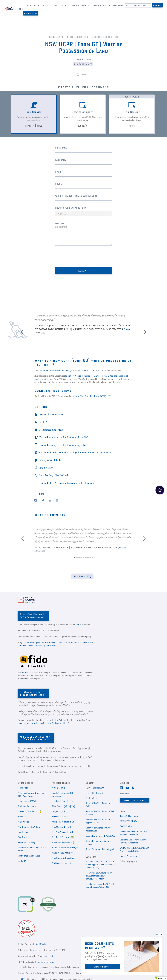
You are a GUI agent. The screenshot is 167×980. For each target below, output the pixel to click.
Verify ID (22, 861)
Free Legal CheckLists (138, 5)
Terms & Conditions (129, 816)
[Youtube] (127, 787)
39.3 (100, 371)
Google (127, 329)
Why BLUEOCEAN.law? (29, 827)
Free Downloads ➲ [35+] (62, 817)
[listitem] (84, 322)
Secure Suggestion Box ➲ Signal (100, 849)
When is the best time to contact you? (76, 196)
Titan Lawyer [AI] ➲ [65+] (63, 806)
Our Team (22, 837)
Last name (61, 160)
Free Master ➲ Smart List (63, 858)
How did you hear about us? (71, 208)
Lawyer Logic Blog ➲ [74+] (63, 811)
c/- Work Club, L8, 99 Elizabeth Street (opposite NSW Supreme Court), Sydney (100, 865)
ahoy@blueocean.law (95, 788)
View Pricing (101, 966)
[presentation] (76, 256)
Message (60, 223)
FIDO (79, 625)
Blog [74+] (118, 5)
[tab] (34, 114)
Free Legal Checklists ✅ (63, 837)
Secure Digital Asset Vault (29, 856)
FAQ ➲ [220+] (58, 788)
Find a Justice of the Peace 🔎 (65, 848)
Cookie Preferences (128, 856)
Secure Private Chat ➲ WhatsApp (100, 836)
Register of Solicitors (46, 962)
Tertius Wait (57, 720)
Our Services (23, 832)
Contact (157, 5)
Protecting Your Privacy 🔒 (30, 811)
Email (58, 172)
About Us (22, 817)
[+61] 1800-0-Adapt (94, 793)
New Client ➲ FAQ (26, 842)
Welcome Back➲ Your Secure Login (32, 693)
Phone (59, 184)
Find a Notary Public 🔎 (62, 853)
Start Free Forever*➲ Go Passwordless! (32, 616)
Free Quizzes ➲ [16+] (61, 827)
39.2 (94, 371)
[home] (8, 9)
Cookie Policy (126, 826)
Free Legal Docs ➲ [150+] (63, 801)
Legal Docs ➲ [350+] (27, 801)
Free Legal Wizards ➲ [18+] (64, 822)
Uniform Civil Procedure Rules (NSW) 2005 (91, 396)
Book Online (31, 13)
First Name (61, 147)
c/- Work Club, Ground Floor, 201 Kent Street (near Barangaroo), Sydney (99, 876)
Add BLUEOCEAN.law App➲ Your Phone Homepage (35, 738)
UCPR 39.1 (86, 371)
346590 (50, 956)
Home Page (23, 788)
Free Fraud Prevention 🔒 (63, 842)
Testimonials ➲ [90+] (27, 806)
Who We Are (23, 822)
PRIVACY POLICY (128, 821)
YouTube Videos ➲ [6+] (62, 832)
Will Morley (41, 944)
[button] (31, 6)
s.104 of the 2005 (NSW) (57, 371)
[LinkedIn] (121, 787)
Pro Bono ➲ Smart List (62, 863)
